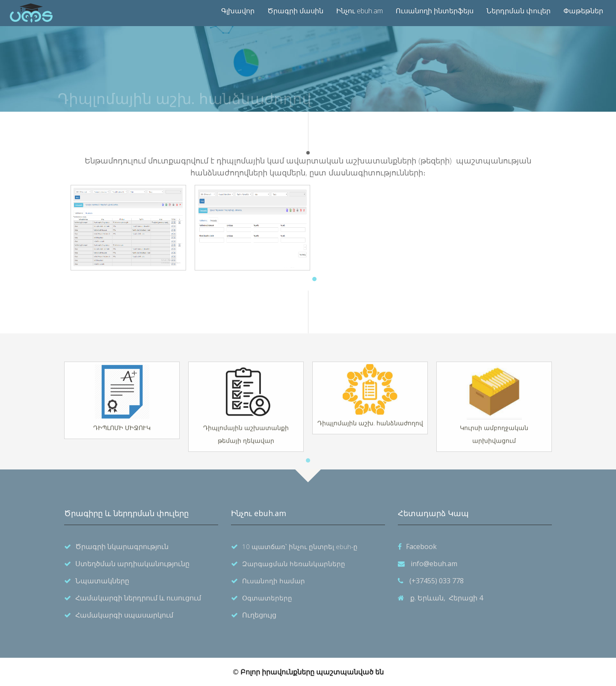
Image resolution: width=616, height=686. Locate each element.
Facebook (421, 546)
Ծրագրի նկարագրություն (122, 546)
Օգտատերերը (267, 598)
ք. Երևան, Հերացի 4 (447, 598)
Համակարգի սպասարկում (124, 615)
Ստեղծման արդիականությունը (132, 564)
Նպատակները (102, 581)
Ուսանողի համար (274, 581)
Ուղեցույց (259, 615)
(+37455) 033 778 (437, 581)
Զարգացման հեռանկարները (294, 564)
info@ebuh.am (434, 564)
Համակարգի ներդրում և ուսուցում (138, 598)
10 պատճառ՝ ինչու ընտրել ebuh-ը (300, 546)
